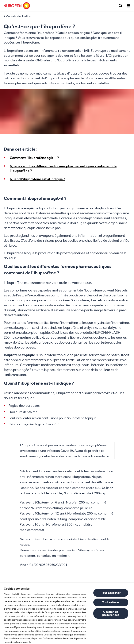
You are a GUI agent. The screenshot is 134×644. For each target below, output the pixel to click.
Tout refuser (111, 602)
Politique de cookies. (75, 635)
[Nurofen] (17, 6)
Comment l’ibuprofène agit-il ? (34, 158)
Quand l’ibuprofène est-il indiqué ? (37, 179)
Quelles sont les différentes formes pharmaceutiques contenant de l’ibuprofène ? (63, 168)
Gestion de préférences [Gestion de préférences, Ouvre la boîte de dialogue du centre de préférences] (111, 613)
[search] (121, 6)
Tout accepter (111, 593)
